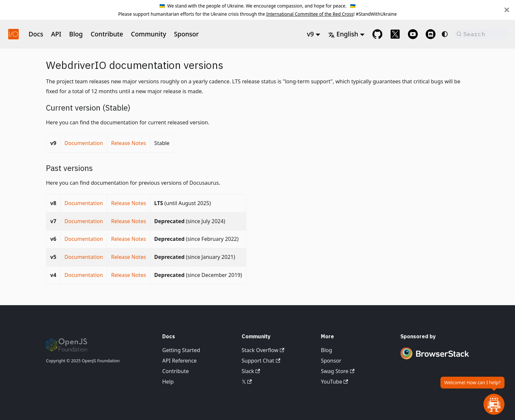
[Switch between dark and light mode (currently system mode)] (445, 34)
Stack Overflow (263, 350)
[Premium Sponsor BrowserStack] (435, 360)
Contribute (107, 34)
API (56, 34)
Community (149, 34)
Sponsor (186, 34)
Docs (36, 34)
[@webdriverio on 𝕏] (395, 34)
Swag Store (338, 371)
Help (168, 382)
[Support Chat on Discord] (431, 34)
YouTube (335, 382)
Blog (76, 34)
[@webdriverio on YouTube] (413, 34)
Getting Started (181, 350)
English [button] (343, 34)
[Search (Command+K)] (481, 34)
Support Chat (261, 361)
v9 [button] (310, 34)
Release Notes (128, 143)
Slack (251, 371)
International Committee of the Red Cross (310, 14)
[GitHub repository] (377, 34)
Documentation (84, 143)
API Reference (179, 361)
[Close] (507, 10)
